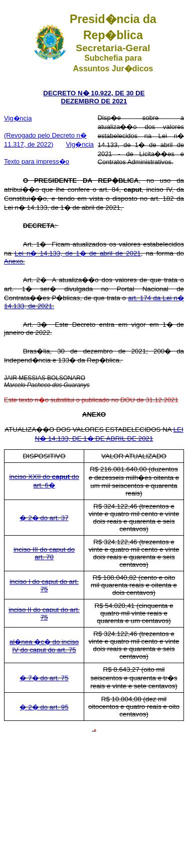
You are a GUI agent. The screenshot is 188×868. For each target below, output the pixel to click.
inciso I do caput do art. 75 (44, 585)
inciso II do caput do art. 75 (44, 613)
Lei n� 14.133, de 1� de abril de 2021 (78, 253)
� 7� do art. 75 (44, 678)
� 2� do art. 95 (44, 707)
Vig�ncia (18, 118)
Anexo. (15, 261)
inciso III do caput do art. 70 (44, 553)
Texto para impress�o (37, 161)
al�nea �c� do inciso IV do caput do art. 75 (44, 646)
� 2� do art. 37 (44, 518)
